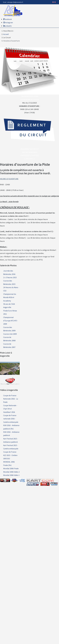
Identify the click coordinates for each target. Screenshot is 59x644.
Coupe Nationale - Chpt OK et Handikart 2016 (10, 409)
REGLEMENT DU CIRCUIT (29, 149)
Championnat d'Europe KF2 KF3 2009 (10, 321)
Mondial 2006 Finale (11, 468)
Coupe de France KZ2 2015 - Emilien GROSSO (10, 455)
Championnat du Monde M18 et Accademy (10, 297)
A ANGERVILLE (30, 159)
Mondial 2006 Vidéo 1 (11, 475)
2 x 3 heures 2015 (10, 277)
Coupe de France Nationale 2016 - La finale (11, 399)
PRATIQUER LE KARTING (30, 155)
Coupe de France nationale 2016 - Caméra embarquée (11, 419)
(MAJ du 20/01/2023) (29, 152)
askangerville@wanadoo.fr (15, 2)
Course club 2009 (10, 334)
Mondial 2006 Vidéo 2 (11, 472)
